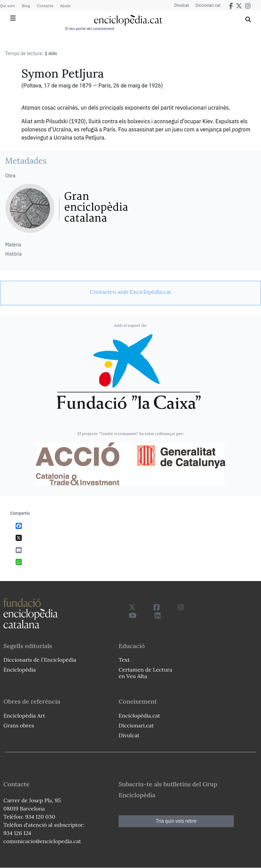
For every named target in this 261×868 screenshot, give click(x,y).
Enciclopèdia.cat (139, 716)
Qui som (7, 6)
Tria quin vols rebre (176, 821)
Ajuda (65, 6)
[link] (130, 292)
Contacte (45, 6)
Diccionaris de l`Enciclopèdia (40, 660)
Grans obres (19, 725)
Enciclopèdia (20, 670)
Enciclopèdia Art (24, 716)
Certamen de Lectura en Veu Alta (145, 673)
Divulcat (182, 5)
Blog (26, 6)
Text (124, 660)
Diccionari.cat (208, 5)
